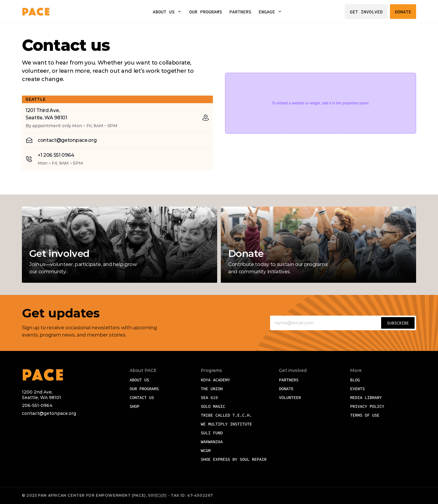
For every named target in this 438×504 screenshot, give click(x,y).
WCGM (207, 450)
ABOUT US (164, 12)
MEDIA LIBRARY (366, 397)
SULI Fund (212, 433)
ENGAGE (267, 12)
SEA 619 (209, 397)
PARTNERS (240, 12)
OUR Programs (144, 389)
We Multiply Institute (226, 424)
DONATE (286, 389)
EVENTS (357, 389)
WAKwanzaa (212, 442)
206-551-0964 (37, 405)
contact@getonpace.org (49, 413)
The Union (212, 389)
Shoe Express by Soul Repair (234, 459)
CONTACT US (142, 397)
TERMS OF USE (365, 415)
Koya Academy (215, 380)
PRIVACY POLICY (367, 406)
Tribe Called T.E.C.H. (226, 415)
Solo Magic (213, 406)
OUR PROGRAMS (206, 12)
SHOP (134, 406)
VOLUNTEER (290, 397)
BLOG (355, 380)
